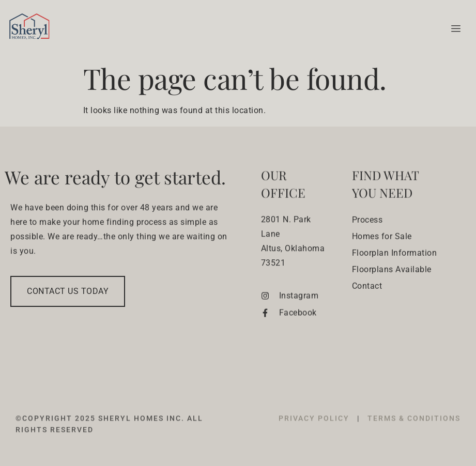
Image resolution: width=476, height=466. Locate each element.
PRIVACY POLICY (315, 432)
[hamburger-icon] (454, 29)
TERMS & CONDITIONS (414, 432)
